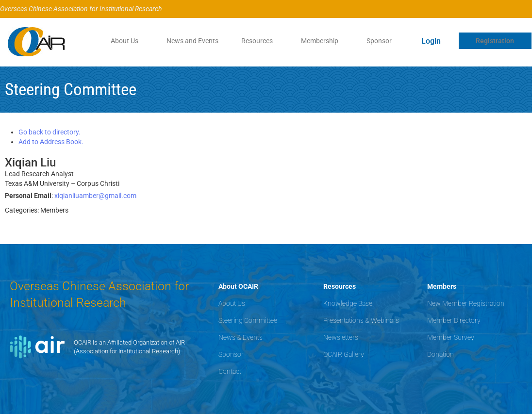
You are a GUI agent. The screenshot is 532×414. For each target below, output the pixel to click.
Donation (441, 354)
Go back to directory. (50, 132)
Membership (320, 41)
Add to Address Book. (51, 142)
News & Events (241, 337)
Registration (495, 41)
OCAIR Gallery (344, 354)
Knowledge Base (348, 303)
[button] (126, 41)
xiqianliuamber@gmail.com (95, 196)
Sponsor (379, 41)
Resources (257, 41)
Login (431, 41)
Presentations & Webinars (361, 320)
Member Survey (451, 337)
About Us (124, 41)
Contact (230, 371)
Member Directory (454, 320)
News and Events (192, 41)
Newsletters (341, 337)
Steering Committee (248, 320)
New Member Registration (466, 303)
